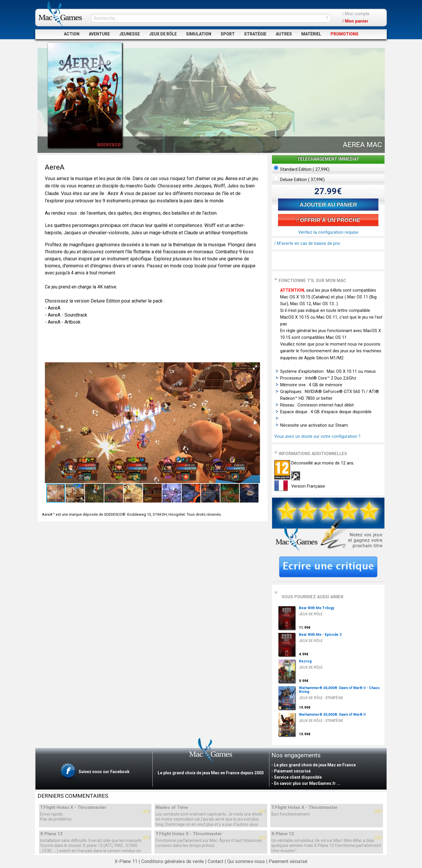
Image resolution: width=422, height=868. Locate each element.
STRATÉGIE (255, 34)
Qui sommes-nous (246, 861)
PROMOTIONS (344, 34)
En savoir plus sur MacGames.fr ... (307, 783)
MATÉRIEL (311, 34)
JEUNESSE (130, 34)
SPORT (228, 34)
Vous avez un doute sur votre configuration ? (317, 436)
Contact (216, 861)
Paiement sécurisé (288, 861)
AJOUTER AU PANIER (328, 205)
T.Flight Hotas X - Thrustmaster (73, 808)
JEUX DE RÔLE (163, 34)
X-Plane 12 (51, 834)
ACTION (72, 34)
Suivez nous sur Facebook (94, 772)
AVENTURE (99, 34)
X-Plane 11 (126, 861)
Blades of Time (172, 808)
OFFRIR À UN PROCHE (328, 220)
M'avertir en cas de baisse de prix (307, 244)
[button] (255, 368)
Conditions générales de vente (173, 861)
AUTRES (284, 34)
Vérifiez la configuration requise (328, 232)
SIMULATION (199, 34)
